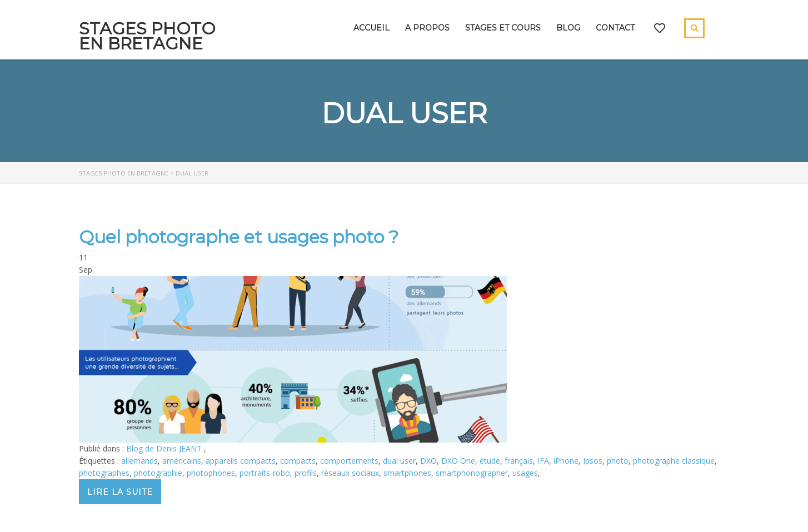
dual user (399, 461)
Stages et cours (503, 28)
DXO (428, 461)
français (519, 461)
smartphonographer (472, 473)
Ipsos (593, 461)
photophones (211, 473)
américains (182, 461)
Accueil (371, 28)
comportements (349, 461)
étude (490, 461)
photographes (104, 473)
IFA (543, 461)
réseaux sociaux (350, 473)
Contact (615, 28)
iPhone (566, 461)
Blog (568, 28)
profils (306, 473)
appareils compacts (241, 461)
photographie (158, 473)
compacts (298, 461)
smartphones (407, 473)
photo (618, 461)
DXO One (458, 461)
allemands (139, 461)
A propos (427, 28)
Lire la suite (120, 492)
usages (525, 473)
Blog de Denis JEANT (165, 448)
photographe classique (674, 461)
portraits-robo (265, 473)
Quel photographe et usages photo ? (239, 237)
